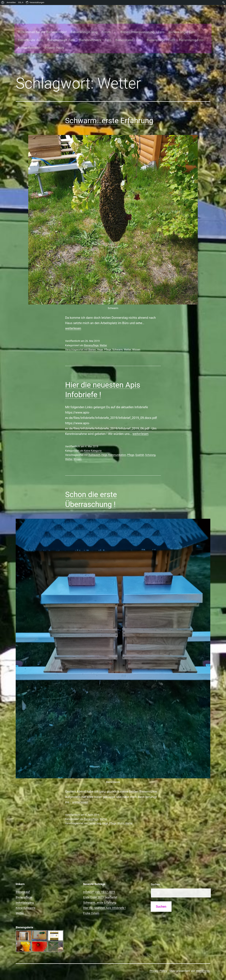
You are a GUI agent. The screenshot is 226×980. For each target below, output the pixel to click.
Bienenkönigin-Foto (180, 26)
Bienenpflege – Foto (159, 34)
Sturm (121, 817)
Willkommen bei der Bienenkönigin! (40, 26)
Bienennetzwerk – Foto (93, 34)
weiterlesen (73, 322)
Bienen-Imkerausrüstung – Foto (140, 26)
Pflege (108, 343)
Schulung (150, 449)
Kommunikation (117, 449)
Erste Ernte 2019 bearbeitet (100, 891)
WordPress (203, 965)
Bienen (92, 343)
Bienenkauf (23, 886)
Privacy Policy (52, 42)
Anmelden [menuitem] (11, 2)
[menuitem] (3, 3)
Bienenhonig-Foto (189, 34)
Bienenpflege (91, 339)
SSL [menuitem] (21, 3)
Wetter (103, 339)
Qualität (140, 449)
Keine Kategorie (93, 445)
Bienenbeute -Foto (28, 34)
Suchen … (157, 878)
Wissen (136, 343)
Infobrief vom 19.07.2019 (99, 886)
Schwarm (117, 343)
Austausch (94, 449)
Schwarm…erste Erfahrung (109, 114)
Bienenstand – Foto (127, 34)
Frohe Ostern (91, 907)
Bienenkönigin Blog (82, 26)
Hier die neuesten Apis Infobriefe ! (104, 902)
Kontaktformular (27, 42)
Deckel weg (95, 817)
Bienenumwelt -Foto (59, 34)
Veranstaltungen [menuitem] (35, 2)
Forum (104, 26)
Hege (100, 343)
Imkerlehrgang (25, 896)
